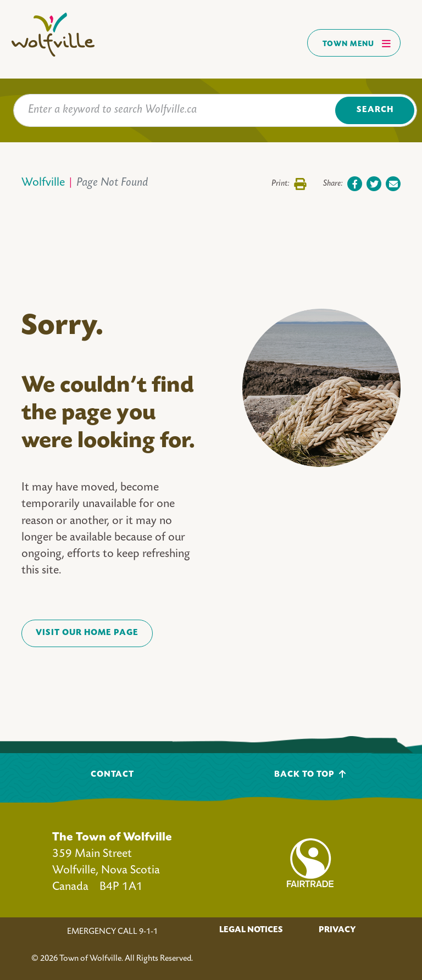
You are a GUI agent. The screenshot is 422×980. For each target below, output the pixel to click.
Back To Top (310, 774)
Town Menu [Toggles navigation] (357, 43)
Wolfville (43, 183)
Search (375, 110)
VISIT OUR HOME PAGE (87, 633)
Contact (112, 775)
